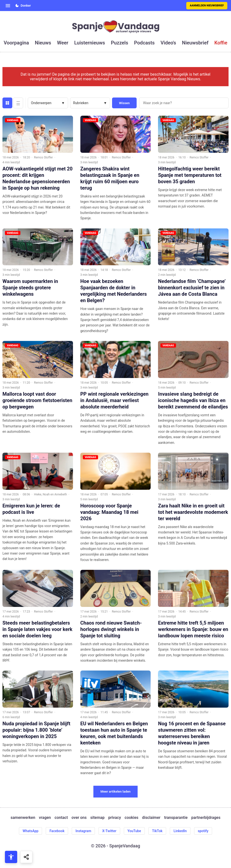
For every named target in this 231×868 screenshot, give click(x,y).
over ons (79, 818)
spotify (203, 831)
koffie (221, 43)
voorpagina (16, 43)
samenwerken (23, 818)
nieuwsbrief (195, 43)
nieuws (43, 43)
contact (61, 818)
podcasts (144, 43)
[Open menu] (8, 6)
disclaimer (151, 818)
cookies (131, 818)
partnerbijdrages (206, 818)
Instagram (83, 831)
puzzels (119, 43)
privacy (115, 818)
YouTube (134, 831)
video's (168, 43)
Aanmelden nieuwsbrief (207, 6)
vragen (45, 818)
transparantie (176, 818)
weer (63, 43)
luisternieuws (90, 43)
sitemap (98, 818)
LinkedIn (180, 831)
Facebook (57, 831)
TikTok (157, 831)
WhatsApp (30, 831)
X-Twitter (109, 831)
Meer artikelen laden (116, 791)
